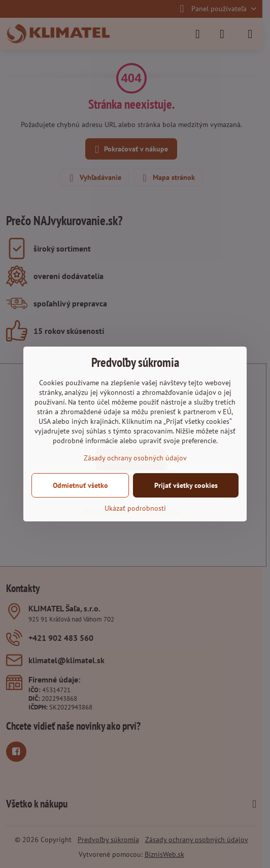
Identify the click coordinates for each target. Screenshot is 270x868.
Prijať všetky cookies (186, 485)
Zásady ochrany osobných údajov (135, 458)
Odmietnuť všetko (80, 485)
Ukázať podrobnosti (135, 508)
